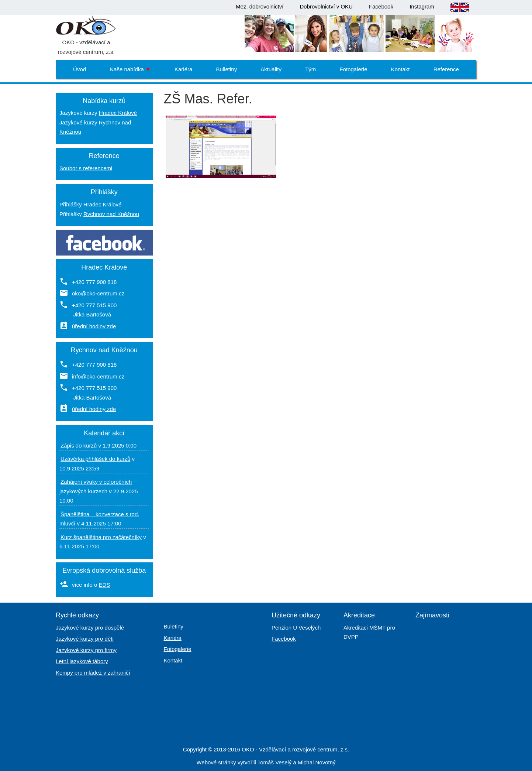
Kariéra (183, 69)
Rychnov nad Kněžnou (111, 214)
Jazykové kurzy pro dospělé (90, 628)
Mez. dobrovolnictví (260, 6)
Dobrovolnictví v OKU (326, 6)
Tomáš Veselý (275, 762)
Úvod (80, 69)
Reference (446, 69)
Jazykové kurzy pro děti (85, 639)
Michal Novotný (317, 762)
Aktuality (271, 69)
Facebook (381, 6)
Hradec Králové (118, 113)
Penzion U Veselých (296, 628)
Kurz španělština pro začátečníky (101, 537)
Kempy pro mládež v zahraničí (93, 673)
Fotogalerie (353, 69)
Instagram (422, 6)
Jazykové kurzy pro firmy (86, 650)
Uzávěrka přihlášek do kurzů (95, 459)
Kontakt (400, 69)
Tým (310, 69)
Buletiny (174, 626)
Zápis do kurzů (79, 446)
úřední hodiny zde (94, 326)
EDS (105, 585)
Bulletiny (226, 69)
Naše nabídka (130, 69)
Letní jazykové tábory (82, 661)
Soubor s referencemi (86, 168)
